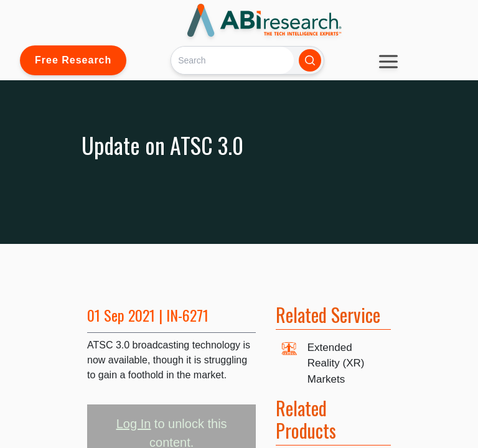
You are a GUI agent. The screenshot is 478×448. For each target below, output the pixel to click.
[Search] (232, 60)
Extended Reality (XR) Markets (336, 363)
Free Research (73, 60)
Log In (134, 424)
